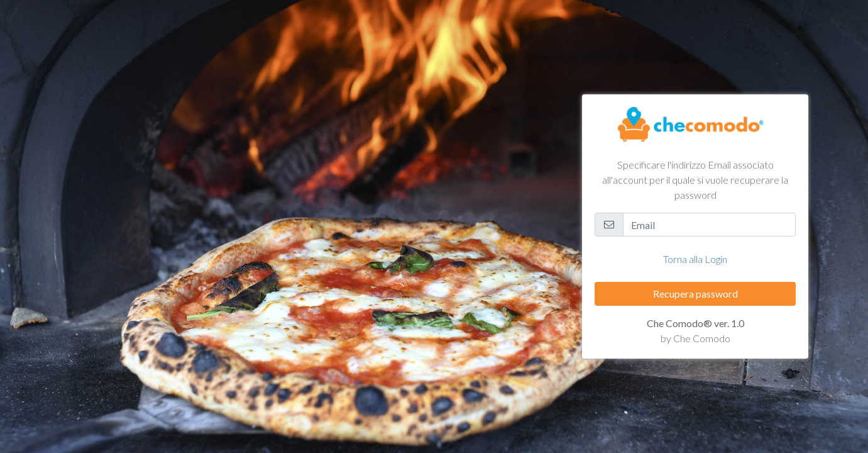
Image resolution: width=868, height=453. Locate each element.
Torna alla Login (695, 259)
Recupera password (695, 294)
